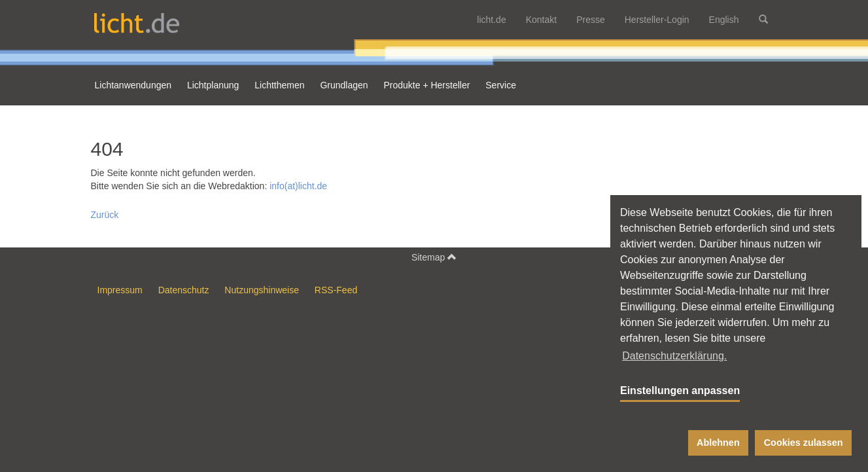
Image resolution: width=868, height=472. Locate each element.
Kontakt (541, 20)
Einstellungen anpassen (680, 390)
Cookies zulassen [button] (804, 443)
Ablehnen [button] (718, 443)
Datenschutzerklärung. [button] (674, 356)
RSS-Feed (336, 290)
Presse (591, 20)
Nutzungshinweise (262, 290)
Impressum (120, 290)
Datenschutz (184, 290)
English (724, 20)
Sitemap (434, 257)
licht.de (491, 20)
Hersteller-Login (657, 20)
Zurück (105, 215)
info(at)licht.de (298, 186)
